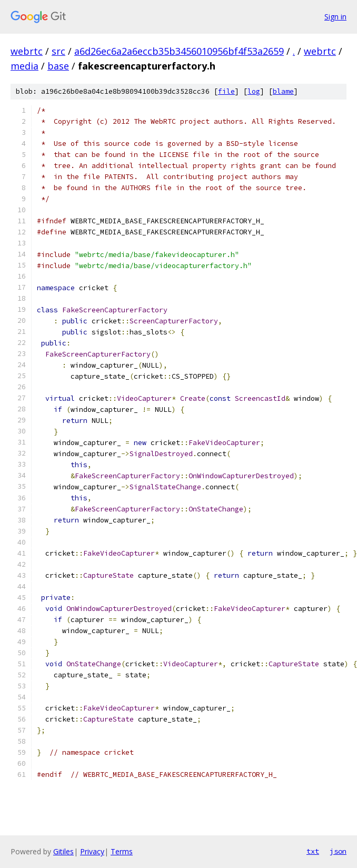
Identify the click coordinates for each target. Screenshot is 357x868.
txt (313, 851)
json (338, 851)
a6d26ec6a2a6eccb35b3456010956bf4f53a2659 (179, 51)
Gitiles (63, 851)
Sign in (335, 17)
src (58, 51)
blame (283, 91)
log (254, 91)
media (24, 66)
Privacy (92, 851)
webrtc (27, 51)
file (226, 91)
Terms (122, 851)
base (58, 66)
